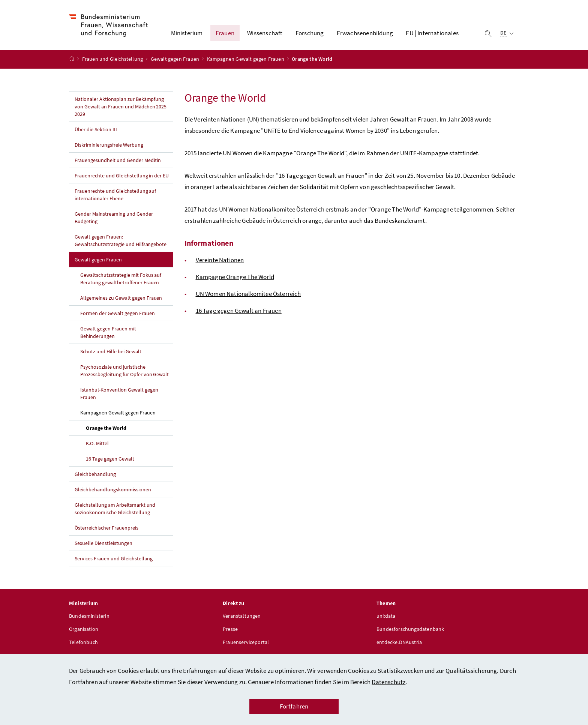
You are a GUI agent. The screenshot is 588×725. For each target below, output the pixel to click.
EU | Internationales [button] (432, 34)
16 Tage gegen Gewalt (110, 461)
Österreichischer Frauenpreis (106, 530)
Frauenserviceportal (246, 644)
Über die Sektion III (96, 131)
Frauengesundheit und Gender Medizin (118, 162)
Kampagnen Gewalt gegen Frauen (246, 61)
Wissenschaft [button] (265, 34)
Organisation (84, 631)
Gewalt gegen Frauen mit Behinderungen (108, 334)
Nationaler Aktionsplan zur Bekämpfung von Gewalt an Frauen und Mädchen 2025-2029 (121, 108)
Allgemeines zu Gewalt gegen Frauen (121, 300)
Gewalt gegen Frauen (176, 61)
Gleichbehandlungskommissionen (113, 491)
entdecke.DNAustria (399, 644)
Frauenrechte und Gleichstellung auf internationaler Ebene (115, 197)
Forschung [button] (310, 34)
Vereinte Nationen (220, 262)
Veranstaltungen (242, 618)
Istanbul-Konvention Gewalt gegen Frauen (119, 395)
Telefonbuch (83, 644)
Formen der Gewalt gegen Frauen (118, 315)
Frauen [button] (225, 34)
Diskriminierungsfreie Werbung (109, 147)
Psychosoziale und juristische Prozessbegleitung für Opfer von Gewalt (124, 372)
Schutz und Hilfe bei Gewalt (111, 353)
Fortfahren (294, 706)
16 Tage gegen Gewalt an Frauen (239, 312)
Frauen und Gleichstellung (113, 61)
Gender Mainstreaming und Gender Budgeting (114, 219)
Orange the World (124, 429)
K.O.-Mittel (97, 445)
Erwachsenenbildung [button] (365, 34)
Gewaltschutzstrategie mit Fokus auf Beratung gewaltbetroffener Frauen (121, 281)
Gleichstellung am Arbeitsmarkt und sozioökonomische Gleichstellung (115, 510)
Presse (230, 631)
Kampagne (235, 279)
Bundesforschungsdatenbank (410, 631)
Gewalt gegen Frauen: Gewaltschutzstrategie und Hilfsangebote (121, 242)
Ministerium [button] (187, 34)
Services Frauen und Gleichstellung (114, 560)
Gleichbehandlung (95, 476)
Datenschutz (388, 682)
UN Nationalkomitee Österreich (248, 296)
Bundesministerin (89, 618)
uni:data (386, 618)
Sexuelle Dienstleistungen (103, 545)
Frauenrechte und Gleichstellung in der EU (122, 177)
